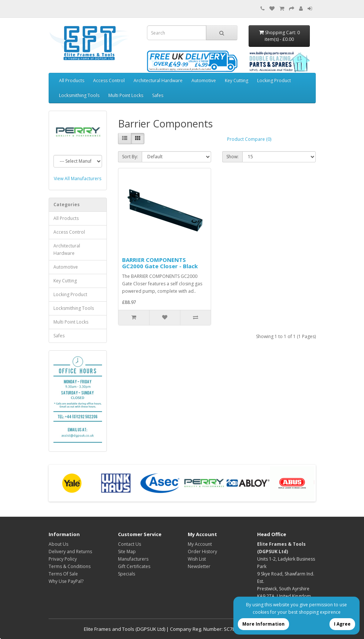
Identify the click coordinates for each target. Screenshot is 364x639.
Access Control (109, 80)
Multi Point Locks (126, 95)
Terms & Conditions (70, 566)
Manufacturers (133, 559)
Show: (232, 157)
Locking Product (274, 80)
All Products (72, 80)
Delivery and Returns (70, 552)
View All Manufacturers (78, 179)
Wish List (197, 559)
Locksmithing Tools (79, 95)
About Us (58, 544)
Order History (202, 552)
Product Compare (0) (249, 139)
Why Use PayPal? (66, 581)
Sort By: (130, 157)
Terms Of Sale (63, 574)
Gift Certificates (134, 566)
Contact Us (129, 544)
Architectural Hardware (158, 80)
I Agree (342, 624)
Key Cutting (237, 80)
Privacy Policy (63, 559)
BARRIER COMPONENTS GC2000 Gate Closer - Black (160, 263)
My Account (200, 544)
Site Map (127, 552)
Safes (158, 95)
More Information (263, 624)
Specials (127, 574)
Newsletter (199, 566)
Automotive (204, 80)
